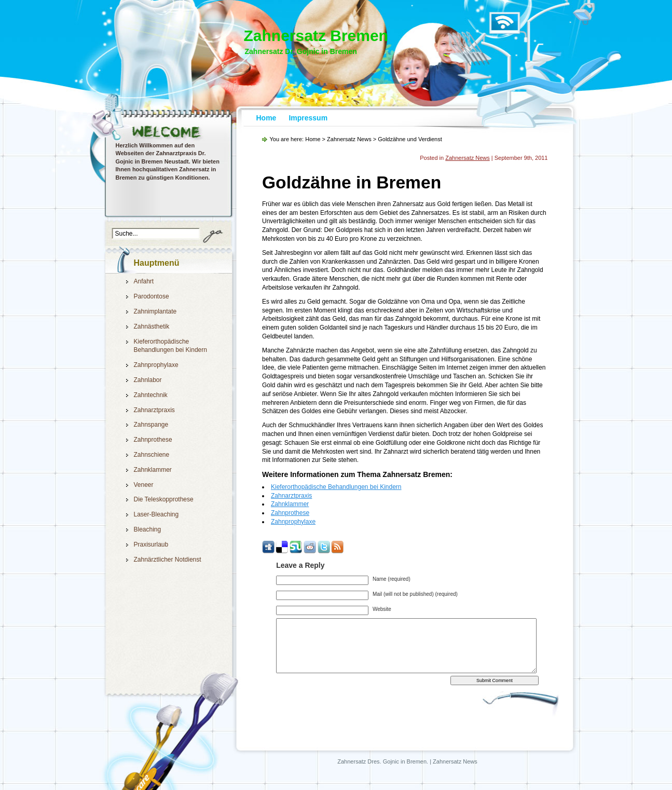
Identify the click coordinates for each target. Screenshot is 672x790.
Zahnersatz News (349, 139)
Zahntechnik (151, 395)
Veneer (144, 485)
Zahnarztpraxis (154, 410)
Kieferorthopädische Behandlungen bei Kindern (336, 487)
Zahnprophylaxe (156, 365)
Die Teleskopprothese (164, 499)
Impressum (308, 118)
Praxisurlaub (151, 544)
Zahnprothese (153, 440)
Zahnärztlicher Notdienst (168, 560)
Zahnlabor (148, 380)
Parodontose (152, 296)
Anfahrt (144, 281)
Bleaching (148, 529)
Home (266, 118)
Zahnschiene (152, 455)
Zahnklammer (153, 470)
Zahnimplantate (155, 311)
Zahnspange (151, 425)
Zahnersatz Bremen (316, 36)
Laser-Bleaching (156, 514)
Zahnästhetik (152, 326)
